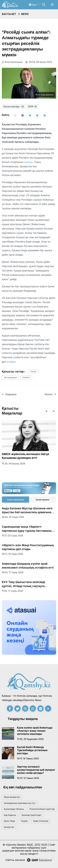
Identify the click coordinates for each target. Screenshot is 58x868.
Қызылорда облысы (14, 809)
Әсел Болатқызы (12, 62)
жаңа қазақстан (12, 797)
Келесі (50, 394)
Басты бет (9, 14)
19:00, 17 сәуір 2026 (13, 572)
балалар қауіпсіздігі (32, 815)
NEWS (25, 14)
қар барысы (10, 815)
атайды (11, 362)
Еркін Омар (9, 821)
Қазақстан (9, 827)
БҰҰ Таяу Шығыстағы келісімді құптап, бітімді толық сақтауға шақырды (24, 584)
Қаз (33, 5)
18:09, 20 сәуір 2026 (13, 517)
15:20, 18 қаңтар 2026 (14, 464)
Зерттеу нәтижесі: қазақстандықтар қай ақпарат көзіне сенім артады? (36, 770)
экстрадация (10, 377)
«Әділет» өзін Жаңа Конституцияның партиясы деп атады (28, 547)
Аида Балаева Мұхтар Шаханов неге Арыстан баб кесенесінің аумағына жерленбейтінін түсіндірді (27, 510)
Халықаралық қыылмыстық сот (20, 803)
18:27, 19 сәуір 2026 (12, 554)
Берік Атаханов (41, 821)
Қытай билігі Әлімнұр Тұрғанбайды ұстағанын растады (32, 750)
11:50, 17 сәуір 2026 (12, 591)
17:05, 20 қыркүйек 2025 (30, 739)
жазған (28, 162)
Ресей (33, 371)
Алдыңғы (9, 394)
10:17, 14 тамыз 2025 (28, 758)
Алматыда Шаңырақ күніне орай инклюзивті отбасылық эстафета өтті (28, 566)
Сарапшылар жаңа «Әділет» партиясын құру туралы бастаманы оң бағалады (29, 529)
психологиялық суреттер (42, 809)
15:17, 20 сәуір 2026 (12, 536)
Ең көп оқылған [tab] (43, 500)
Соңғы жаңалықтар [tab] (15, 500)
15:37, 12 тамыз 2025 (28, 778)
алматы (26, 377)
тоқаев (24, 821)
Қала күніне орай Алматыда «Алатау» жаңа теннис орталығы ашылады (35, 731)
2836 (32, 106)
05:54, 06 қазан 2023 (39, 62)
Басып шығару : (14, 106)
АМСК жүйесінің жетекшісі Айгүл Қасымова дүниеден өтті (26, 456)
